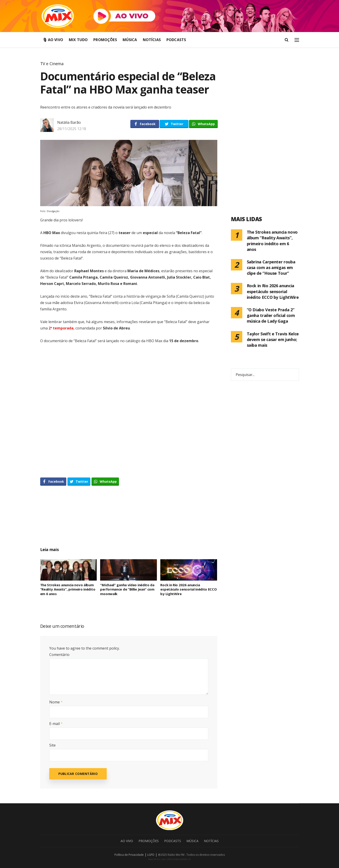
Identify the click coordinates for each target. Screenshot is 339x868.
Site (52, 745)
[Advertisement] (129, 521)
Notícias (152, 40)
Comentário (59, 655)
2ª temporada (61, 328)
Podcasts (176, 40)
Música (130, 40)
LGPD (151, 855)
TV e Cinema (52, 64)
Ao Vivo (127, 841)
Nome (56, 702)
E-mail (56, 724)
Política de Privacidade (129, 855)
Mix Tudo (78, 40)
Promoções (105, 40)
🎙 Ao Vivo (53, 40)
